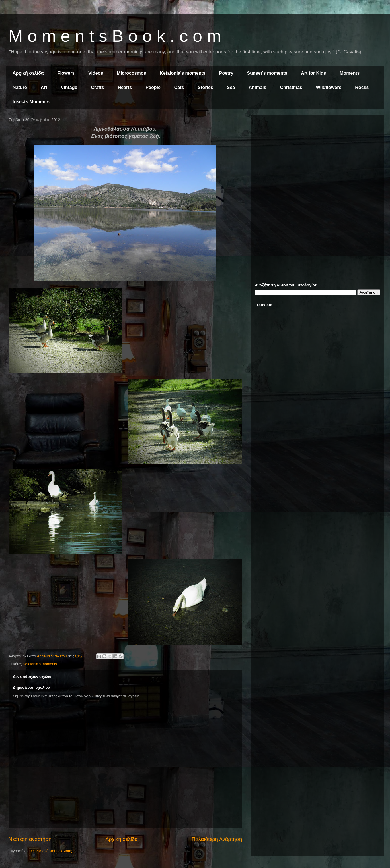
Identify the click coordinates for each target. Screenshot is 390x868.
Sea (231, 87)
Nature (20, 87)
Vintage (69, 87)
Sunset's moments (267, 73)
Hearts (125, 87)
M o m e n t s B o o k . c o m (115, 36)
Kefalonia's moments (182, 73)
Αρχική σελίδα (28, 73)
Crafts (97, 87)
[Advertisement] (317, 159)
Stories (206, 87)
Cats (179, 87)
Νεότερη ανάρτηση (30, 839)
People (153, 87)
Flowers (66, 73)
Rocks (362, 87)
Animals (257, 87)
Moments (350, 73)
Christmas (291, 87)
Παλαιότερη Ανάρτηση (217, 839)
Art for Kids (313, 73)
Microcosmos (131, 73)
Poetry (226, 73)
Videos (96, 73)
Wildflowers (329, 87)
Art (44, 87)
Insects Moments (31, 102)
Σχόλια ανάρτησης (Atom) (51, 851)
